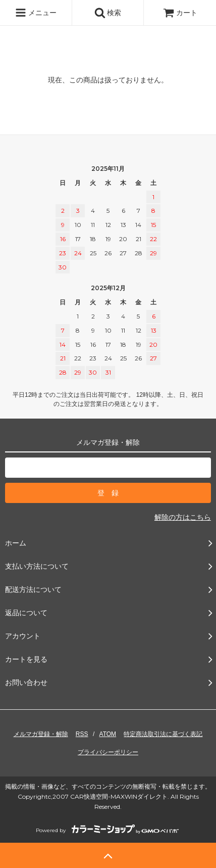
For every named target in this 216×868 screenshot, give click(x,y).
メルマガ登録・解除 (41, 734)
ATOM (108, 734)
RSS (82, 734)
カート (180, 13)
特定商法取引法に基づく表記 (163, 734)
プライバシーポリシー (108, 752)
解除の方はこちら (183, 517)
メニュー (36, 13)
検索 (108, 13)
